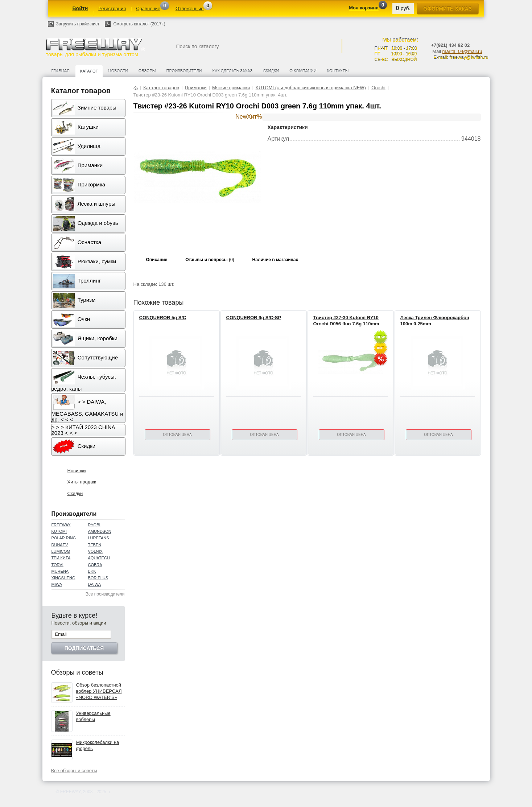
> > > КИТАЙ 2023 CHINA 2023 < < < (83, 430)
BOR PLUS (98, 578)
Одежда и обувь (86, 223)
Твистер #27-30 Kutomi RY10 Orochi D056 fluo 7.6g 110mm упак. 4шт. (346, 324)
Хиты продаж (82, 482)
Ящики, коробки (85, 339)
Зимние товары (85, 108)
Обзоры (147, 71)
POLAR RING (64, 538)
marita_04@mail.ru (462, 51)
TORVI (57, 565)
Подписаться (84, 648)
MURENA (60, 571)
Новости (118, 71)
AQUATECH (99, 558)
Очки (72, 320)
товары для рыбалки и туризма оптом (95, 48)
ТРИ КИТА (61, 558)
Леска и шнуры (84, 204)
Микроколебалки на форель (98, 745)
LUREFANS (99, 538)
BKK (92, 571)
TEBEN (95, 545)
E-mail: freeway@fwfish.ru (461, 57)
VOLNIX (95, 551)
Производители (184, 71)
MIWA (57, 584)
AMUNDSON (100, 531)
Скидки (271, 71)
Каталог (89, 71)
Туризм (74, 300)
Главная (61, 71)
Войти (80, 8)
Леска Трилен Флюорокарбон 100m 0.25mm (435, 321)
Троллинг (77, 281)
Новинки (77, 471)
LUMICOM (61, 551)
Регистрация (112, 9)
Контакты (338, 71)
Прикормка (79, 185)
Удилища (77, 147)
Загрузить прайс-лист (78, 24)
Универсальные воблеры (93, 716)
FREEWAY (61, 525)
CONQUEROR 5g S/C (163, 318)
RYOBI (94, 525)
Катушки (76, 127)
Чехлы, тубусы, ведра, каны (84, 381)
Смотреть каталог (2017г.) (139, 24)
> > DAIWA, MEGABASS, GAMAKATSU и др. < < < (87, 409)
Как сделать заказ (233, 71)
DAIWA (95, 584)
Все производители (105, 594)
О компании (303, 71)
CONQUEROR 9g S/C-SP (254, 318)
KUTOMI (59, 531)
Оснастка (77, 243)
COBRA (95, 565)
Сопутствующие (86, 358)
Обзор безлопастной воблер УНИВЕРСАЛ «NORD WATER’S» (99, 691)
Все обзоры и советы (74, 771)
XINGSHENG (63, 578)
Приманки (78, 166)
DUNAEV (60, 545)
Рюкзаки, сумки (85, 262)
